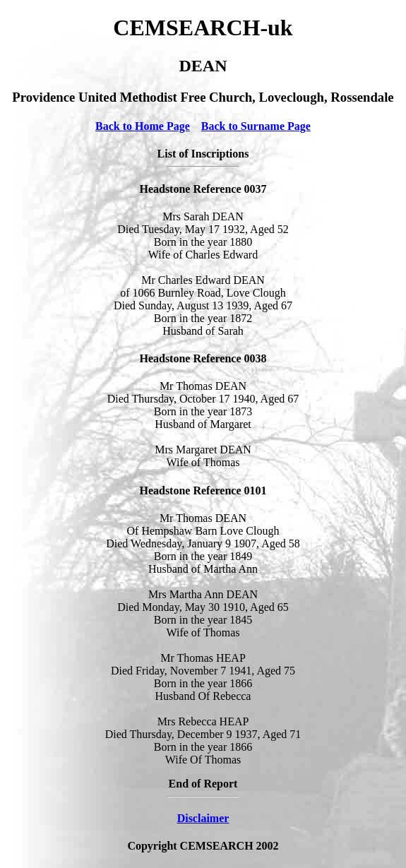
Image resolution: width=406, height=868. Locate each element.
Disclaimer (203, 818)
